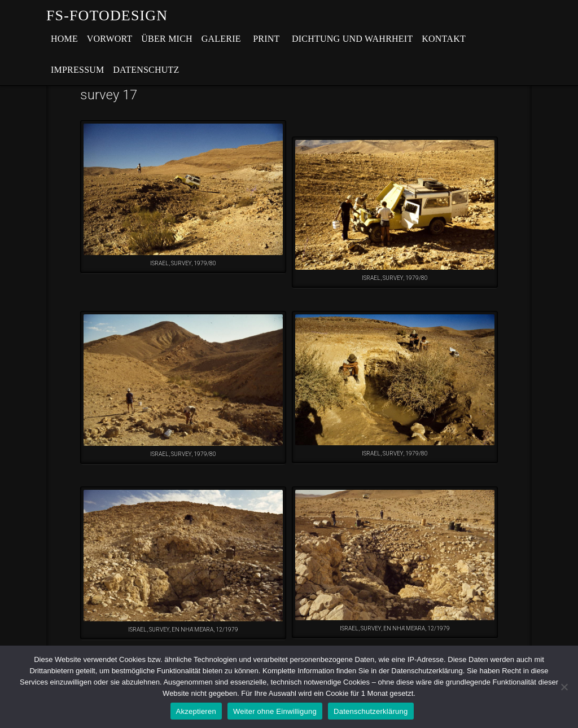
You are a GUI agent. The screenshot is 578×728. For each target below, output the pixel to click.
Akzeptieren (196, 711)
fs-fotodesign (107, 16)
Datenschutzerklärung (371, 711)
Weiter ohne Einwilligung (275, 711)
